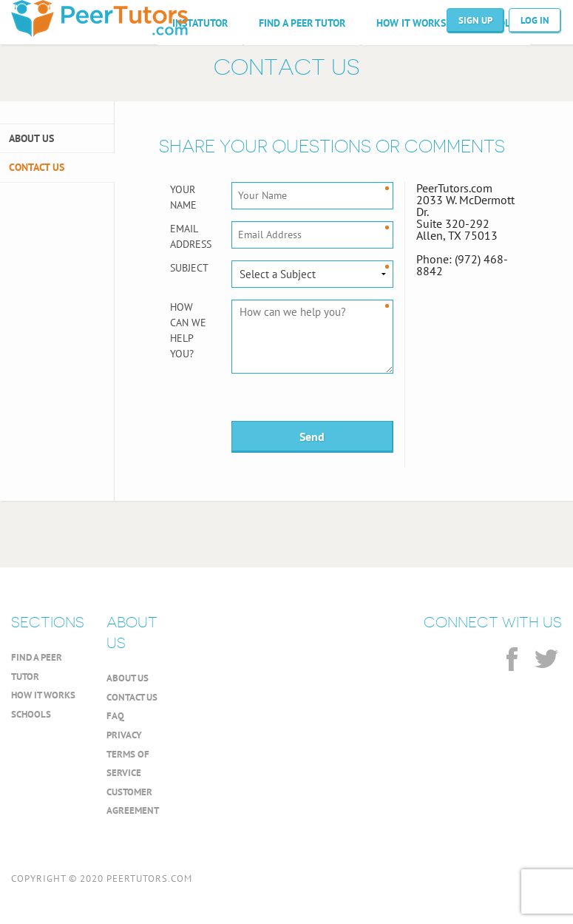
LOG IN (535, 20)
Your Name (183, 197)
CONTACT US (37, 167)
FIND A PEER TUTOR (302, 23)
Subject (189, 268)
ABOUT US (31, 138)
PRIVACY (124, 735)
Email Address (190, 236)
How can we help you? (188, 330)
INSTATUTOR (200, 23)
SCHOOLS (31, 714)
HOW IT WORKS (411, 23)
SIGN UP (475, 20)
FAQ (115, 716)
